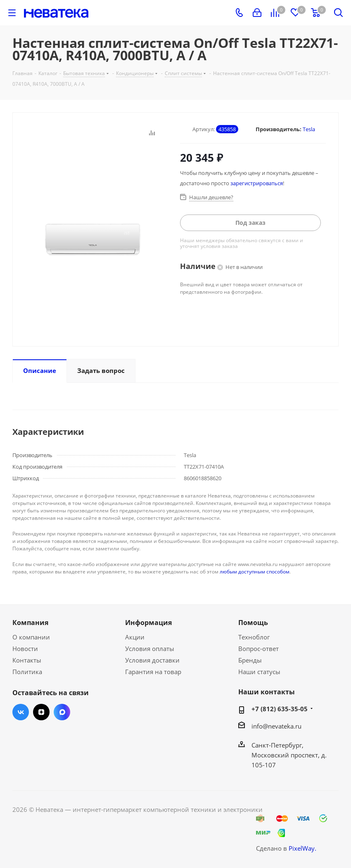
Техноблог (254, 637)
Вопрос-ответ (259, 649)
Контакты (27, 660)
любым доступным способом (255, 572)
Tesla (309, 129)
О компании (31, 637)
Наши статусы (259, 672)
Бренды (250, 660)
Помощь (253, 623)
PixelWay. (302, 848)
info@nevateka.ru (276, 726)
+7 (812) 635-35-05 (280, 709)
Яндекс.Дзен (41, 712)
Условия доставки (152, 660)
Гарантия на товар (153, 672)
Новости (25, 649)
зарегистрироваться (257, 183)
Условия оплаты (150, 649)
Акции (135, 637)
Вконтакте (21, 712)
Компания (30, 623)
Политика (27, 672)
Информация (148, 623)
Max (62, 712)
